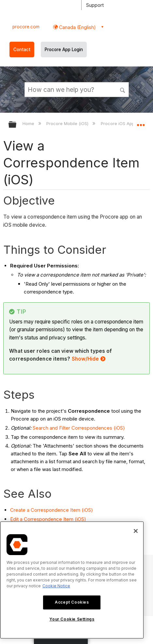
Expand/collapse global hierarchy (17, 125)
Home (29, 123)
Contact (22, 50)
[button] (123, 89)
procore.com (26, 27)
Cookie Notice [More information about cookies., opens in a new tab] (56, 586)
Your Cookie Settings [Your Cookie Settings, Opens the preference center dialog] (72, 619)
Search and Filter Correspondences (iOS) (79, 428)
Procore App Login (64, 50)
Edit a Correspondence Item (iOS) (48, 519)
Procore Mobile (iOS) (68, 123)
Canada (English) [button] (77, 27)
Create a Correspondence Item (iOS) (52, 510)
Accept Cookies (72, 602)
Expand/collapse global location (141, 122)
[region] (72, 580)
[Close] (136, 531)
